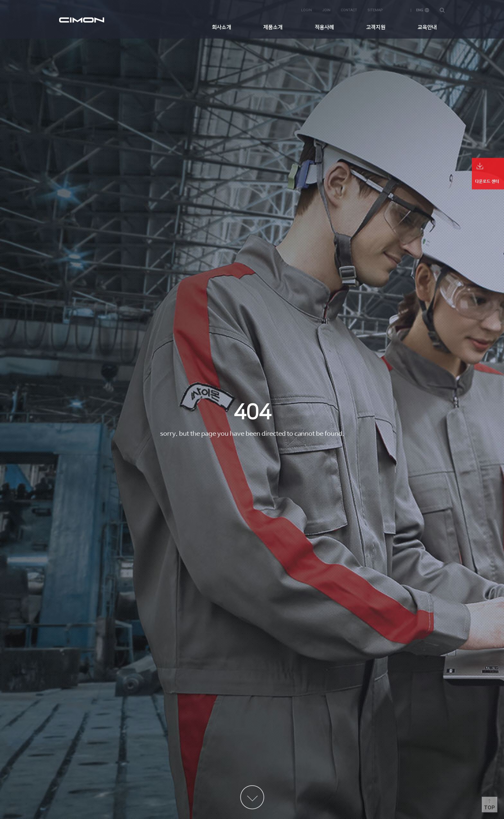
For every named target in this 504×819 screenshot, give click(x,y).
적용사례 (324, 27)
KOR (400, 10)
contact (349, 10)
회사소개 (221, 27)
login (306, 10)
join (326, 10)
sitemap (375, 10)
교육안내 (427, 27)
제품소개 (273, 27)
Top (490, 808)
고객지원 (376, 27)
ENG (423, 10)
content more (252, 797)
